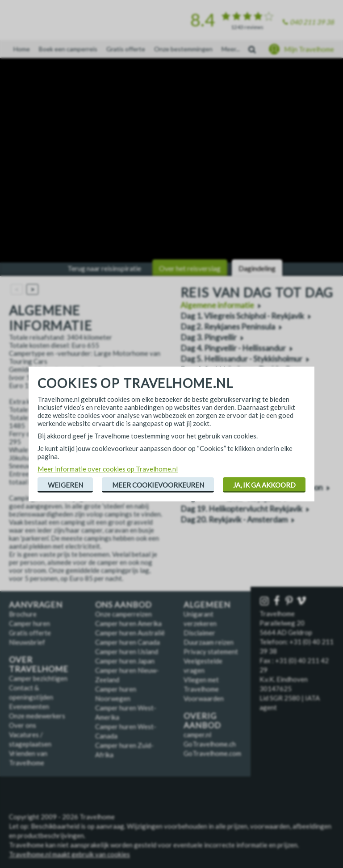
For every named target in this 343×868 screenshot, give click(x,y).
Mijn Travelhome (309, 49)
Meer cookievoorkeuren (158, 485)
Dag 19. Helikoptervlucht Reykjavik (241, 509)
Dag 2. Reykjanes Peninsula (228, 327)
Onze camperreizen (123, 614)
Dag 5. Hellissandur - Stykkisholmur (241, 359)
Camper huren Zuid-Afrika (124, 750)
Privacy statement (211, 651)
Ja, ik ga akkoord (264, 485)
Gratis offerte (126, 49)
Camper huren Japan (125, 661)
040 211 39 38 (312, 22)
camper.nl (197, 734)
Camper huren (29, 623)
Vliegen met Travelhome (201, 684)
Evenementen (29, 706)
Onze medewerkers (37, 716)
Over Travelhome (39, 664)
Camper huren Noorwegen (116, 694)
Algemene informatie (217, 305)
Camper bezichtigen (38, 678)
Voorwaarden (204, 698)
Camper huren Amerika (128, 623)
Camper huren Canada (128, 642)
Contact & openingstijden (31, 692)
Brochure (23, 614)
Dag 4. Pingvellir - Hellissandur (233, 348)
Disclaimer (199, 633)
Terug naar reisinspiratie (104, 268)
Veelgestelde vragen (203, 666)
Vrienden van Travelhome (28, 758)
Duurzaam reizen (209, 642)
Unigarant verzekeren (200, 619)
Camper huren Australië (130, 633)
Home (22, 49)
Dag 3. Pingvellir (209, 337)
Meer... (231, 49)
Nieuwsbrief (27, 642)
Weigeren (65, 485)
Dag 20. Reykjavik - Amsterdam (234, 520)
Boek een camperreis (68, 49)
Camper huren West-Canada (126, 731)
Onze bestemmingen (183, 49)
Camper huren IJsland (127, 651)
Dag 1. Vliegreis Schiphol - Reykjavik (242, 316)
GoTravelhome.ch (210, 744)
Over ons (23, 725)
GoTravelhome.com (212, 753)
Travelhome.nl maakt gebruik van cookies (69, 854)
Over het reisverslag (190, 268)
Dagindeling (257, 268)
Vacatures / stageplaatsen (30, 739)
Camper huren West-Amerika (126, 712)
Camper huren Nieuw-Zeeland (127, 675)
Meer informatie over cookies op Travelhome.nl (108, 469)
